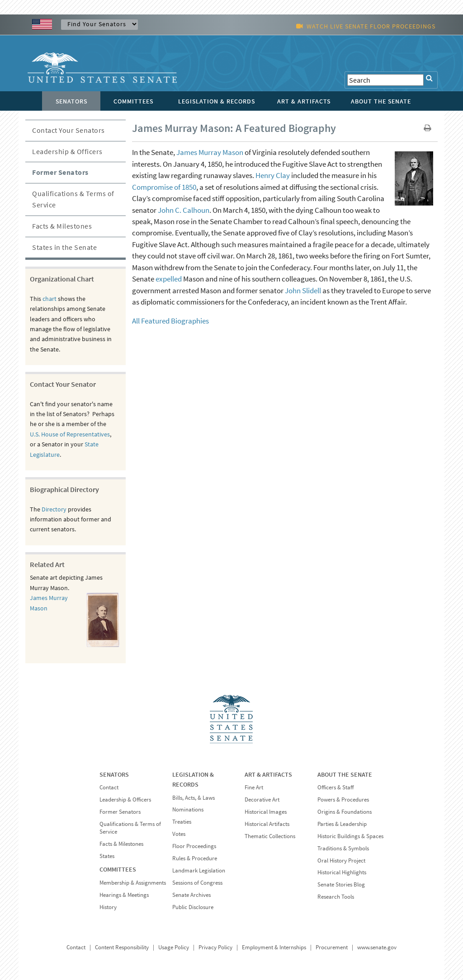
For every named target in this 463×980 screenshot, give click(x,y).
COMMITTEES (118, 869)
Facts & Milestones (62, 226)
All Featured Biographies (170, 321)
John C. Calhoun (184, 210)
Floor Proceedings (194, 846)
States (107, 856)
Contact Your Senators (69, 130)
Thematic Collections (270, 836)
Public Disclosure (193, 907)
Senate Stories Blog (341, 884)
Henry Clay (273, 175)
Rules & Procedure (195, 858)
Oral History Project (341, 860)
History (108, 907)
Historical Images (266, 812)
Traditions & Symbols (343, 848)
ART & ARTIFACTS (268, 774)
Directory (54, 509)
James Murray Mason (210, 152)
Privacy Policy (215, 947)
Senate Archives (191, 895)
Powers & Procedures (343, 799)
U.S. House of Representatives (70, 434)
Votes (179, 834)
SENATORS (114, 774)
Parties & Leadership (342, 824)
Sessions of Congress (197, 883)
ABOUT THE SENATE (345, 774)
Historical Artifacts (267, 824)
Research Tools (336, 897)
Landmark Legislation (199, 870)
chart (50, 299)
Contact (109, 787)
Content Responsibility (122, 947)
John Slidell (303, 291)
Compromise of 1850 (164, 187)
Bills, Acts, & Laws (194, 798)
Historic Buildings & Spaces (350, 836)
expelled (169, 279)
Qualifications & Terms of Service (73, 199)
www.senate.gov (377, 947)
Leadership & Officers (67, 151)
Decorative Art (262, 799)
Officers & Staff (335, 787)
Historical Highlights (342, 872)
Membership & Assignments (133, 883)
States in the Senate (64, 247)
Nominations (188, 809)
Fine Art (254, 787)
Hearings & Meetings (124, 895)
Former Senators (60, 172)
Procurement (332, 947)
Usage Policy (174, 947)
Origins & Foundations (345, 812)
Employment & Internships (274, 947)
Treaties (182, 822)
